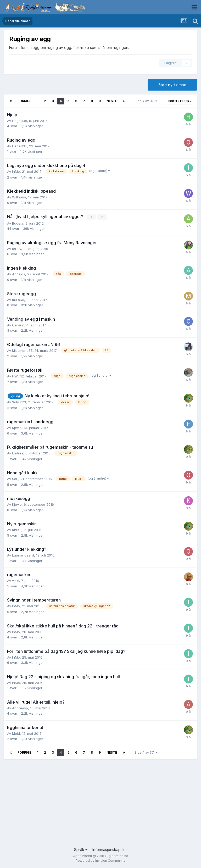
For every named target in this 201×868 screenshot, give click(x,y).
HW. (15, 376)
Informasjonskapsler (110, 849)
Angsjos (19, 274)
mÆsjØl (18, 299)
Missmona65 (22, 350)
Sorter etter (180, 101)
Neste (112, 101)
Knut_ (16, 530)
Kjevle (17, 428)
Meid (16, 733)
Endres (18, 453)
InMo (16, 171)
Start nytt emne (172, 85)
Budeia (18, 223)
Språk (81, 849)
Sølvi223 (19, 402)
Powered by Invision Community (100, 860)
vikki (16, 581)
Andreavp (20, 708)
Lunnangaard (23, 555)
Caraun (18, 325)
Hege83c (19, 121)
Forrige (24, 101)
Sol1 (15, 479)
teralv (16, 248)
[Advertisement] (100, 805)
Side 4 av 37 (146, 101)
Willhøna (19, 197)
